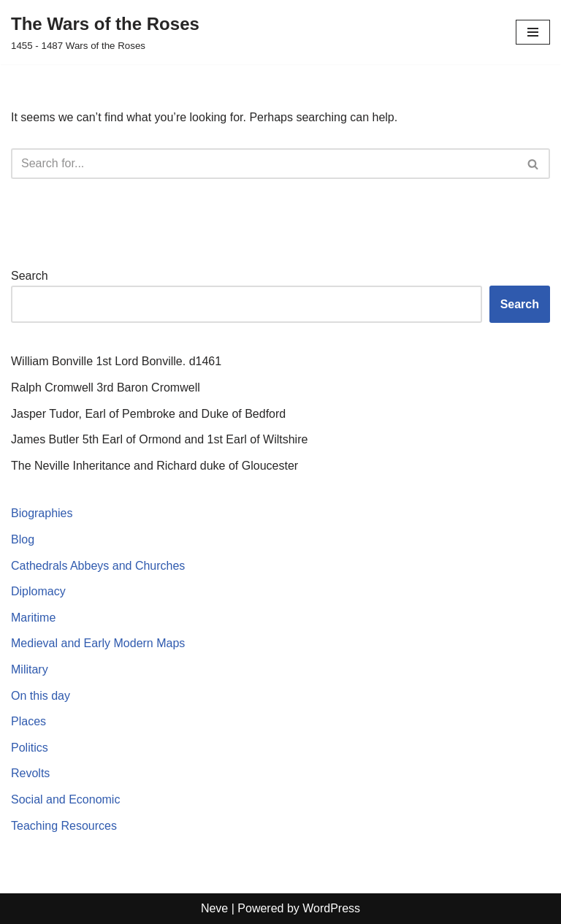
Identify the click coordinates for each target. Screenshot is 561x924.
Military (30, 669)
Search (30, 276)
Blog (23, 539)
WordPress (331, 908)
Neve (214, 908)
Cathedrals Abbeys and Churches (98, 566)
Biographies (42, 513)
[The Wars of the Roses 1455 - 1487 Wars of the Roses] (105, 32)
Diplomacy (38, 591)
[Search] (264, 164)
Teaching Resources (64, 826)
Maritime (33, 618)
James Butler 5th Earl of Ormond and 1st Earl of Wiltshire (159, 439)
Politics (30, 748)
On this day (41, 696)
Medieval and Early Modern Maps (98, 643)
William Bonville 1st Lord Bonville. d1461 (116, 361)
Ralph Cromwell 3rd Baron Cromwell (106, 387)
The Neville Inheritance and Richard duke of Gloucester (154, 466)
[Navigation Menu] (533, 32)
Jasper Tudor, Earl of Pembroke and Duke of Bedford (148, 414)
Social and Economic (65, 799)
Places (28, 721)
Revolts (30, 773)
